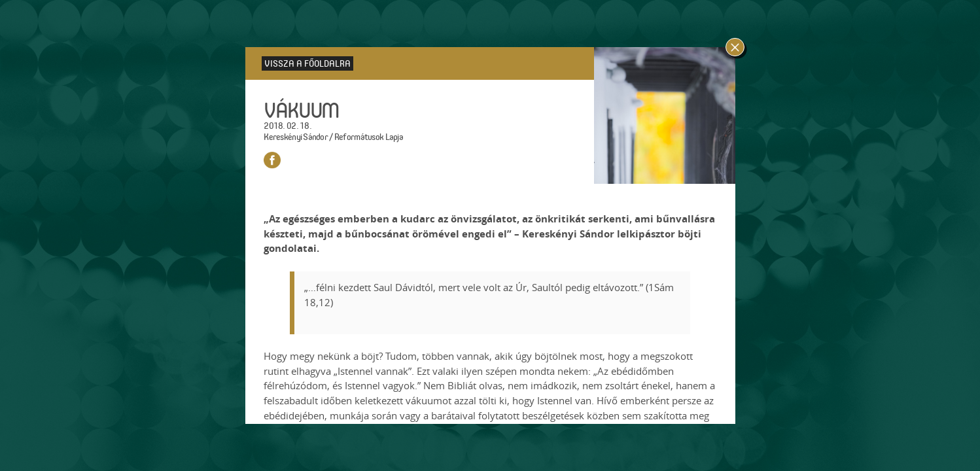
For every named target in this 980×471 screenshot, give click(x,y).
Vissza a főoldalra (307, 63)
